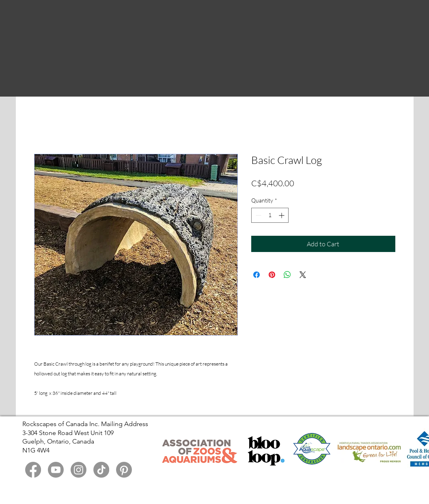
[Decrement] (258, 215)
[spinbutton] (270, 215)
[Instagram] (79, 470)
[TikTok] (101, 470)
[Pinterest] (124, 470)
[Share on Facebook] (257, 275)
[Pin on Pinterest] (272, 275)
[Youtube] (56, 470)
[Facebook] (33, 470)
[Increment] (282, 215)
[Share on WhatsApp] (287, 275)
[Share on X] (303, 275)
